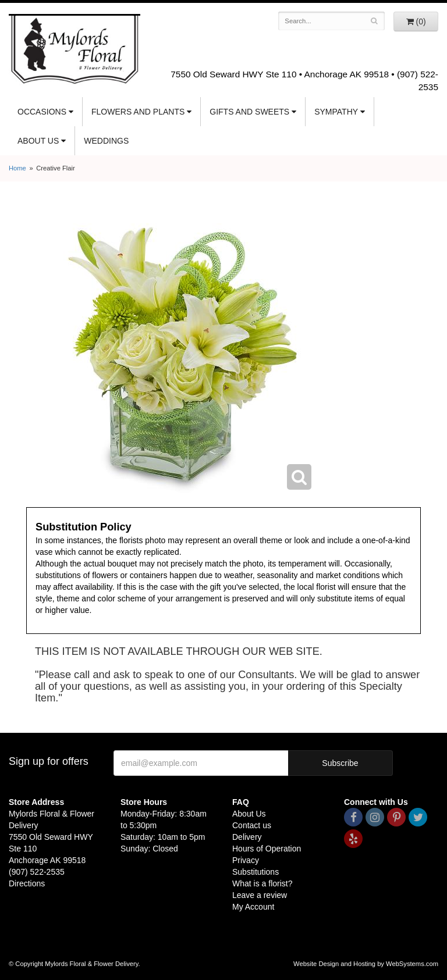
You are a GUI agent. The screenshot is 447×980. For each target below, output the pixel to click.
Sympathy (336, 112)
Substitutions (256, 872)
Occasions (42, 112)
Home (17, 168)
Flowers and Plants (138, 112)
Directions (27, 883)
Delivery (247, 837)
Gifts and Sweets (249, 112)
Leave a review (260, 895)
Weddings (106, 141)
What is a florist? (262, 883)
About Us (38, 141)
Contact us (252, 825)
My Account (253, 907)
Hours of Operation (267, 849)
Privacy (246, 860)
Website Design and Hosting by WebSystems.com (366, 964)
